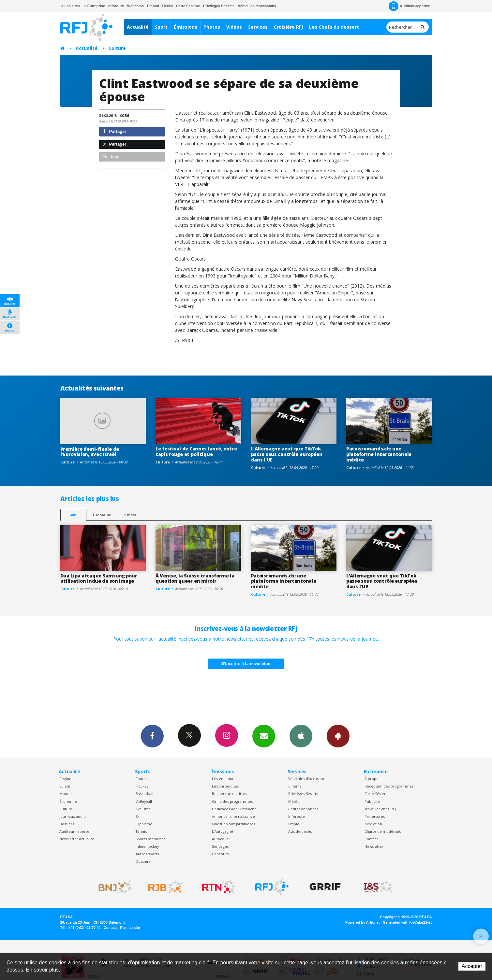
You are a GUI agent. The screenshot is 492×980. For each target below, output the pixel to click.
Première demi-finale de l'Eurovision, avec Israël (90, 452)
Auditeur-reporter (409, 6)
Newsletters (264, 736)
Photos (212, 27)
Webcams (135, 6)
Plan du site (130, 928)
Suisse (65, 786)
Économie (68, 801)
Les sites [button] (70, 6)
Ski (138, 816)
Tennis (141, 831)
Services (258, 27)
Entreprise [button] (94, 6)
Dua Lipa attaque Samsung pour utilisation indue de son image (99, 578)
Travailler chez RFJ (380, 809)
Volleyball (144, 801)
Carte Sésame (188, 6)
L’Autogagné (223, 831)
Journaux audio (73, 816)
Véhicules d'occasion (306, 779)
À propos (372, 779)
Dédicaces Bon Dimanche (234, 809)
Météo (294, 801)
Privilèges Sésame (219, 6)
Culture (117, 48)
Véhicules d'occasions (257, 6)
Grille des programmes (232, 801)
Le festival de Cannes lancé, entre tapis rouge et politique (196, 451)
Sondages (220, 846)
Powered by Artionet (362, 922)
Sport (161, 27)
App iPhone (301, 736)
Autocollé (220, 839)
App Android (338, 736)
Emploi (153, 6)
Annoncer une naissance (233, 816)
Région (65, 779)
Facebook (152, 736)
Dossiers (67, 824)
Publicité (372, 801)
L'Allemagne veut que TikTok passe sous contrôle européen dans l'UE (287, 454)
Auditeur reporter (75, 831)
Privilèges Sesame (304, 794)
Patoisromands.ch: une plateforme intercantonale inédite (379, 454)
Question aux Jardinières (233, 824)
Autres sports (147, 854)
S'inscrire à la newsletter (246, 664)
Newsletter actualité (77, 839)
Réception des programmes (389, 786)
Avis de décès (300, 831)
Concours (220, 854)
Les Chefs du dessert (334, 27)
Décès (168, 6)
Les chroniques (225, 786)
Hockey (142, 786)
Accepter (472, 966)
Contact (371, 839)
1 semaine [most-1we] (102, 515)
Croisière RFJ (288, 27)
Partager (115, 131)
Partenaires (375, 816)
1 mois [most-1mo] (130, 515)
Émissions (186, 27)
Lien (111, 156)
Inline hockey (147, 846)
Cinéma (295, 786)
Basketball (144, 794)
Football (143, 779)
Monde (66, 794)
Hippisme (144, 824)
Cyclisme (143, 809)
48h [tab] (73, 515)
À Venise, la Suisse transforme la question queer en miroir (195, 578)
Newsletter (374, 846)
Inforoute (116, 6)
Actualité (138, 27)
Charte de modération (384, 831)
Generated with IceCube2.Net (407, 922)
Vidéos (234, 27)
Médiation (373, 824)
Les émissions (224, 779)
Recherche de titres (229, 794)
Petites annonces (303, 809)
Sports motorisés (150, 839)
